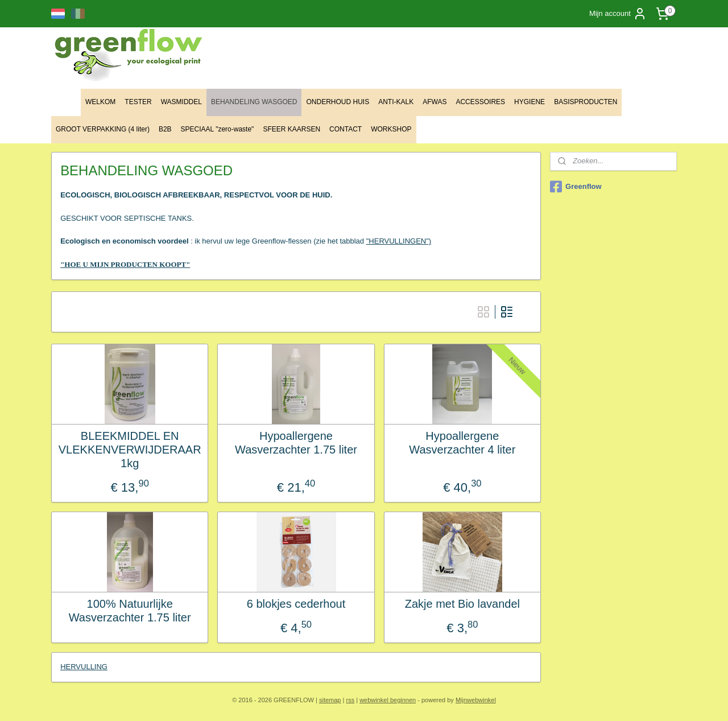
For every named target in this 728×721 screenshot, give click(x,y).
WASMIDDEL (181, 102)
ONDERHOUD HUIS (338, 102)
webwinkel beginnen (388, 700)
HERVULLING (84, 667)
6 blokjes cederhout (296, 604)
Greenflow (576, 187)
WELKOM (100, 102)
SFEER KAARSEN (291, 129)
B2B (165, 129)
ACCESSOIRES (480, 102)
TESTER (138, 102)
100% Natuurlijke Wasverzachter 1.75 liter (130, 611)
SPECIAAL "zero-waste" (218, 129)
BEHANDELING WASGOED (254, 102)
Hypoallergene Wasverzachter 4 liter (462, 443)
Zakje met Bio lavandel (462, 604)
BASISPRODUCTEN (586, 102)
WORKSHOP (391, 129)
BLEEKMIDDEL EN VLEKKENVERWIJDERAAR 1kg (130, 450)
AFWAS (435, 102)
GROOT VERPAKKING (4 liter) (103, 129)
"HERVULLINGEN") (399, 241)
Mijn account (618, 14)
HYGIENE (530, 102)
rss (350, 700)
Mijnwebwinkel (476, 700)
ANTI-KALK (396, 102)
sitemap (330, 700)
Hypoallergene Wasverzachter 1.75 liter (296, 443)
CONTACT (346, 129)
